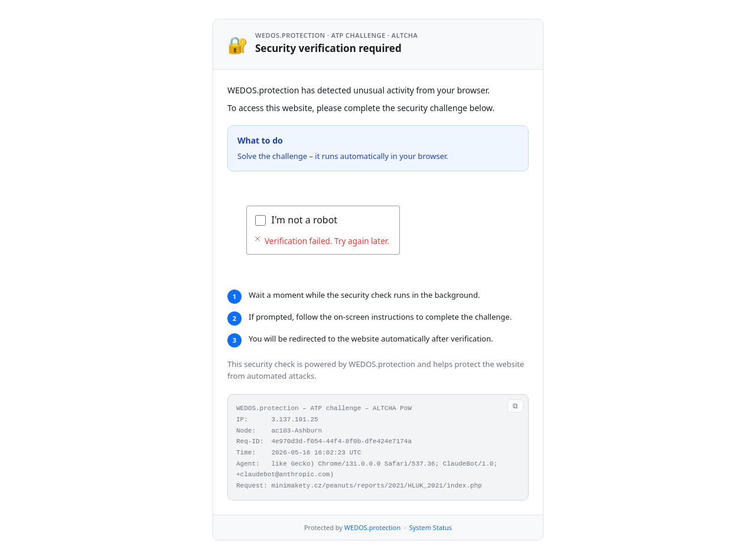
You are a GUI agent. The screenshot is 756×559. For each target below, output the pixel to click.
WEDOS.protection (372, 527)
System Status (431, 527)
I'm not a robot (305, 220)
